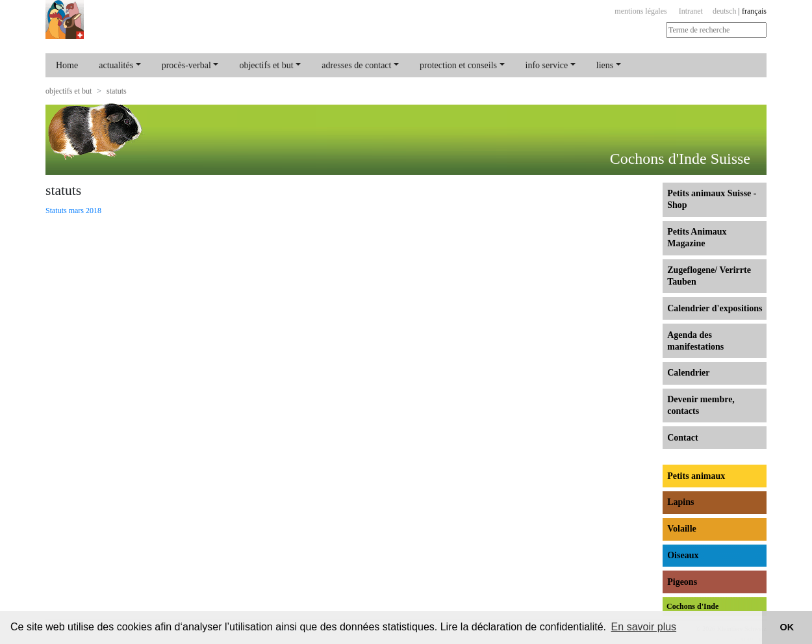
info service (547, 65)
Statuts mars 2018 (73, 211)
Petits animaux (696, 476)
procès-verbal (186, 65)
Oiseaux (683, 555)
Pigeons (682, 582)
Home (67, 65)
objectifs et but (266, 65)
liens (605, 65)
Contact (682, 438)
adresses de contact (356, 65)
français (754, 11)
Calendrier (688, 373)
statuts (117, 91)
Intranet (691, 11)
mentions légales (641, 11)
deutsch (725, 11)
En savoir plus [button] (644, 627)
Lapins (680, 502)
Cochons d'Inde (692, 606)
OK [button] (787, 627)
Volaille (682, 529)
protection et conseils (458, 65)
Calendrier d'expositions (715, 308)
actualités (116, 65)
